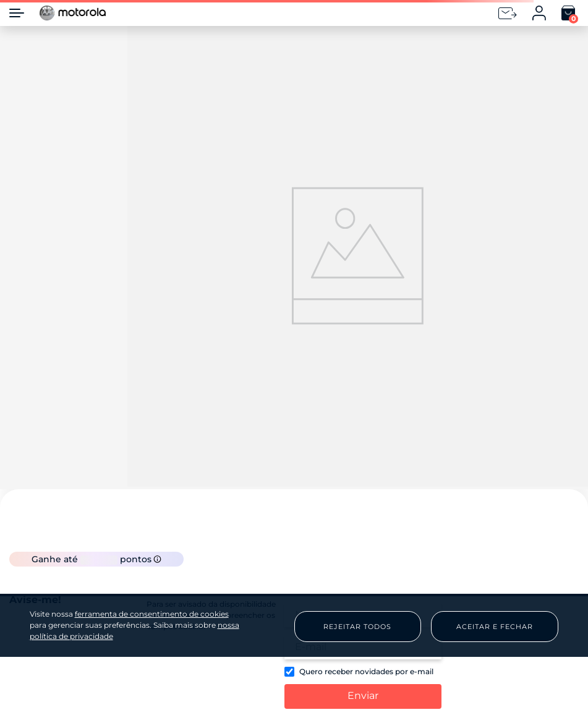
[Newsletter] (508, 13)
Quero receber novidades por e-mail (366, 672)
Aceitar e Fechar (495, 627)
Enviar (363, 696)
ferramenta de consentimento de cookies (152, 614)
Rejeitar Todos (357, 627)
